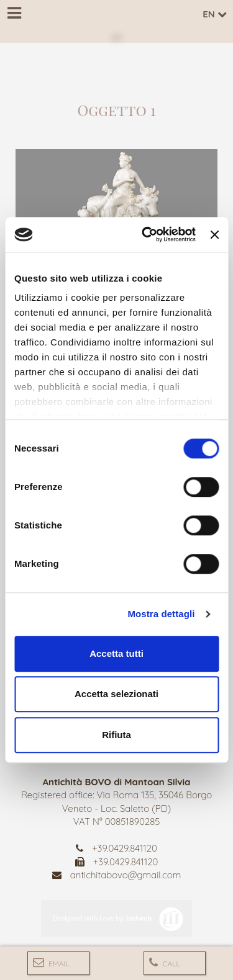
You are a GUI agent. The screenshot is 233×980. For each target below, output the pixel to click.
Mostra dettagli (161, 614)
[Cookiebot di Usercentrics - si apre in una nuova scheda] (146, 234)
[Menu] (14, 14)
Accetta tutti (116, 653)
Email (51, 963)
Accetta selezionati (116, 694)
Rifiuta (116, 735)
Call (165, 963)
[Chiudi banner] (214, 234)
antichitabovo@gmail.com (126, 875)
